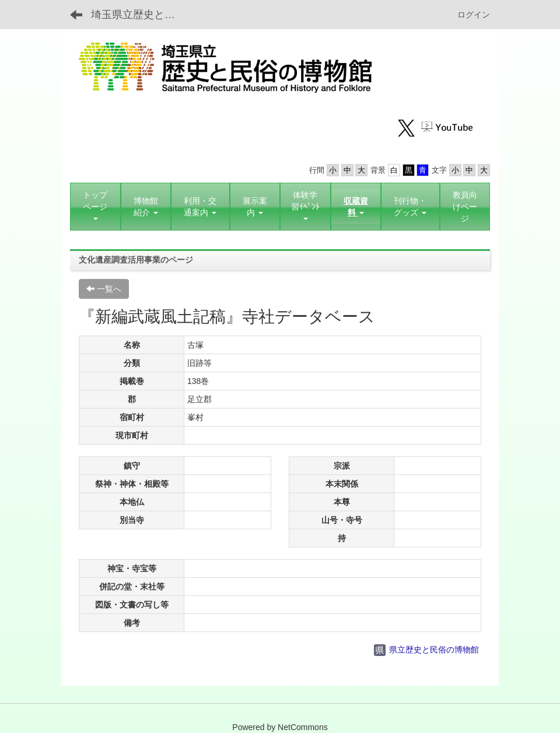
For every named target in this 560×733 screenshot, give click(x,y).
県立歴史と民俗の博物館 (426, 650)
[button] (146, 207)
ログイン (474, 15)
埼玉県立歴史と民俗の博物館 (140, 15)
